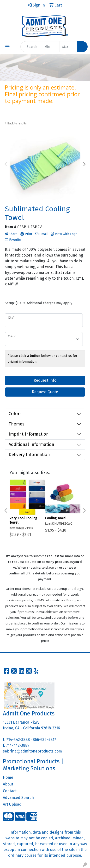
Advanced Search (18, 798)
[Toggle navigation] (7, 47)
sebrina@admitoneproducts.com (32, 751)
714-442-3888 (18, 740)
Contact (10, 791)
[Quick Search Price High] (69, 47)
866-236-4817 (44, 740)
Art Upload (12, 804)
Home (8, 777)
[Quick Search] (31, 47)
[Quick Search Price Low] (51, 47)
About (8, 784)
